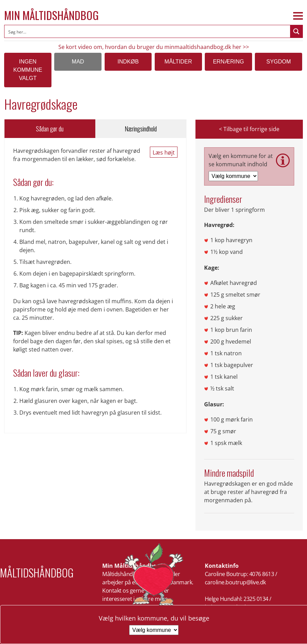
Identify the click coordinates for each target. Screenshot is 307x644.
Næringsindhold (141, 129)
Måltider (178, 62)
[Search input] (148, 31)
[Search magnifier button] (296, 31)
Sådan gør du (50, 129)
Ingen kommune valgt (28, 70)
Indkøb (128, 62)
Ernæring (229, 62)
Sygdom (279, 62)
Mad (78, 62)
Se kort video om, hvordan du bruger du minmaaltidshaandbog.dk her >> (154, 47)
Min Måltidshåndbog (51, 15)
